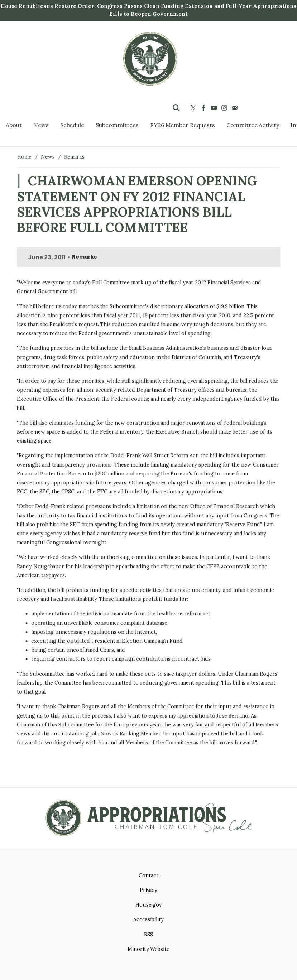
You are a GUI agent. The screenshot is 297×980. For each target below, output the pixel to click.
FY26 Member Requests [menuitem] (183, 125)
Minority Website (148, 949)
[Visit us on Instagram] (225, 108)
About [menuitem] (14, 125)
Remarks (75, 157)
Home (24, 157)
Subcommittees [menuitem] (117, 125)
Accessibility (148, 919)
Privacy (149, 890)
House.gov (148, 905)
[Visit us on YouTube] (215, 108)
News (48, 157)
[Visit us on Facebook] (204, 108)
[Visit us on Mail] (236, 108)
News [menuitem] (41, 125)
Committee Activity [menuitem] (253, 125)
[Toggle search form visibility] (176, 108)
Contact (148, 875)
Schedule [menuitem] (72, 125)
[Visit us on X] (194, 108)
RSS (148, 935)
